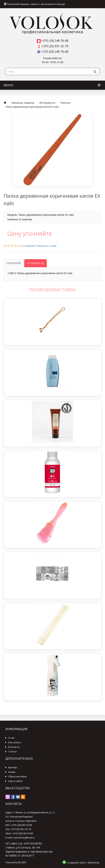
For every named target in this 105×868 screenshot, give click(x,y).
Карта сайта (15, 781)
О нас (11, 738)
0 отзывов (27, 246)
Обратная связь (18, 776)
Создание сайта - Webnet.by (83, 863)
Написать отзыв (46, 246)
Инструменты (47, 103)
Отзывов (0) (35, 263)
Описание (14, 263)
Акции (12, 772)
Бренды (13, 767)
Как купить (15, 742)
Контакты (14, 747)
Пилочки (65, 103)
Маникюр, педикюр (23, 103)
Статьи (12, 751)
